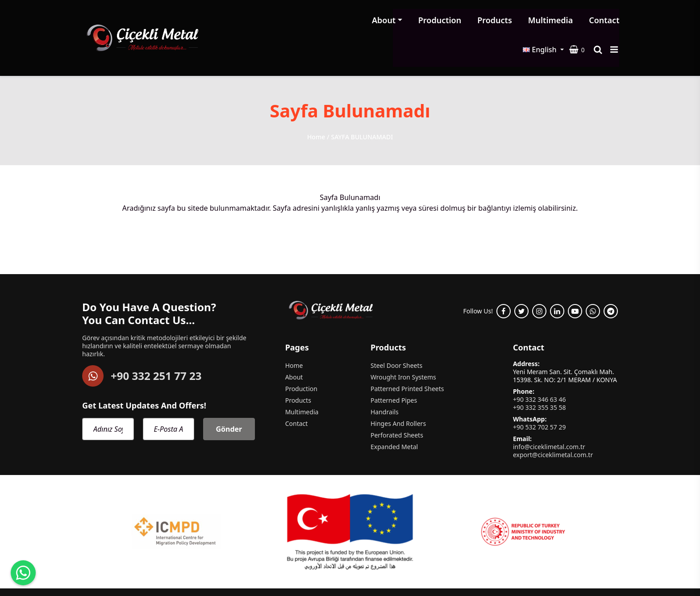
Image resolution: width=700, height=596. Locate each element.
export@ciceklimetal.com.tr (553, 423)
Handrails (385, 381)
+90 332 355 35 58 (540, 376)
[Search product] (601, 22)
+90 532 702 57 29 (540, 395)
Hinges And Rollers (398, 392)
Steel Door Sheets (396, 334)
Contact (500, 22)
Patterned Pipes (394, 369)
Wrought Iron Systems (403, 346)
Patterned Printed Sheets (407, 358)
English (543, 22)
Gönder (229, 397)
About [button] (279, 22)
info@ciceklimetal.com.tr (549, 415)
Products (391, 22)
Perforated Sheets (397, 404)
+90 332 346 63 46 (540, 368)
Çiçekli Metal (123, 571)
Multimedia (446, 22)
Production (335, 22)
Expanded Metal (394, 415)
